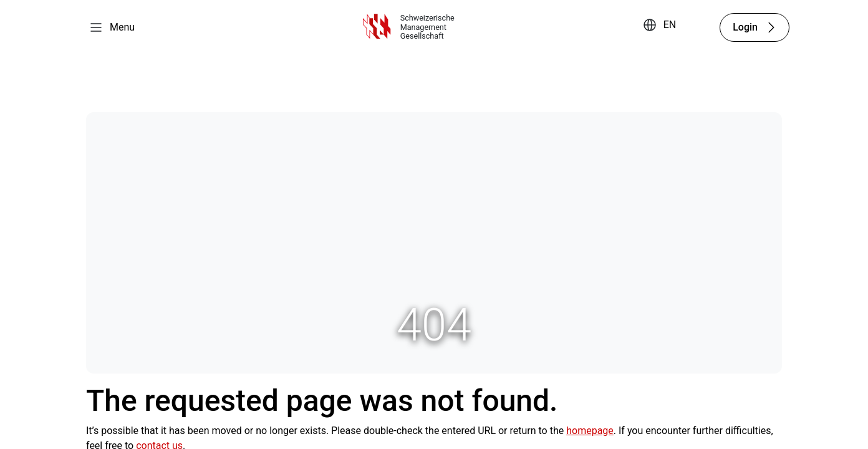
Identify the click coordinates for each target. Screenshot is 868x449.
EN (670, 25)
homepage (590, 431)
